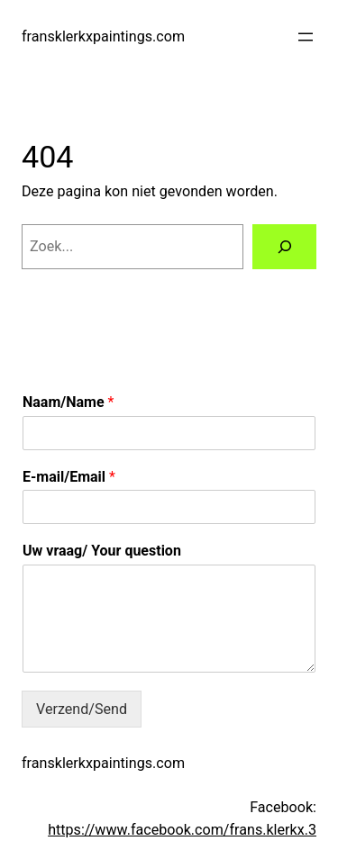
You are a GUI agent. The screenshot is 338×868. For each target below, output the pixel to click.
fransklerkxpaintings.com (103, 36)
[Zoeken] (284, 247)
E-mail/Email (69, 477)
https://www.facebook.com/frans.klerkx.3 (182, 830)
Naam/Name (68, 402)
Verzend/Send (82, 709)
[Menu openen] (306, 37)
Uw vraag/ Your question (102, 551)
